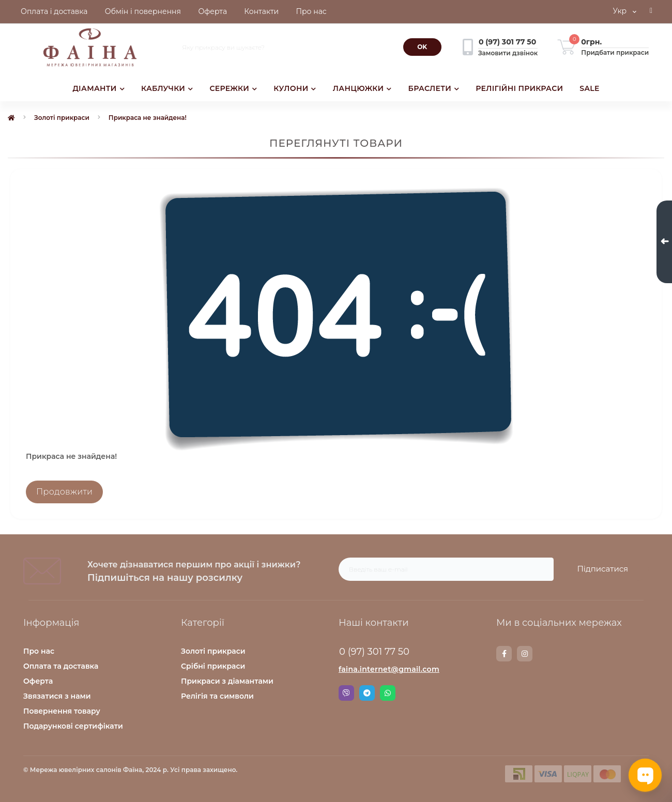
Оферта (38, 681)
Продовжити (64, 492)
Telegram (367, 693)
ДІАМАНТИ (98, 88)
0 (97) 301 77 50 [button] (374, 652)
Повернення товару (62, 711)
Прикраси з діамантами (227, 681)
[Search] (422, 47)
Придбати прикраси (615, 52)
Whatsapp (388, 693)
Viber (346, 693)
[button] (651, 12)
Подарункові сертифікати (73, 726)
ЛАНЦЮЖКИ (362, 88)
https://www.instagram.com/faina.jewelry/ (525, 654)
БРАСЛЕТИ (434, 88)
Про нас (39, 651)
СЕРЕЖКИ (233, 88)
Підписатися (602, 569)
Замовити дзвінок (508, 53)
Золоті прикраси (62, 118)
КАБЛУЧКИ (167, 88)
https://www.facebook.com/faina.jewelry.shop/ (504, 654)
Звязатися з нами (57, 696)
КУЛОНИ (295, 88)
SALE (589, 88)
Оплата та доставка (61, 666)
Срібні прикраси (213, 666)
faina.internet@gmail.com (389, 669)
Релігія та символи (217, 696)
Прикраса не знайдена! (148, 118)
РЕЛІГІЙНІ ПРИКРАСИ (519, 88)
